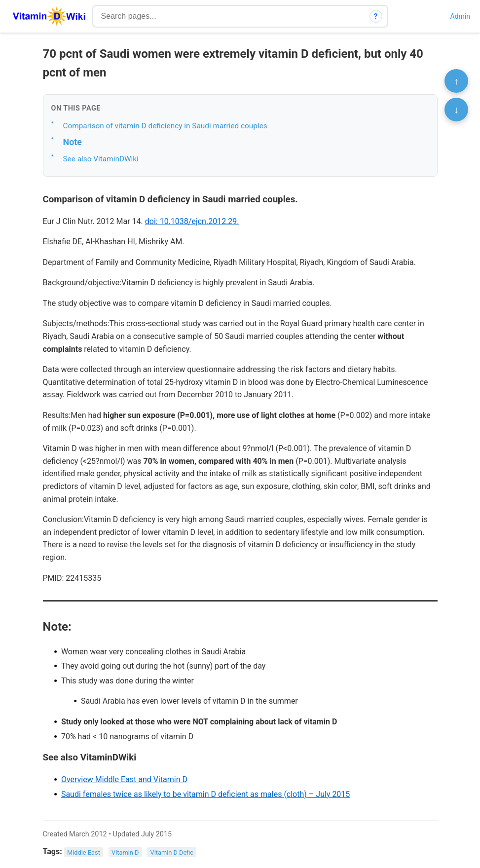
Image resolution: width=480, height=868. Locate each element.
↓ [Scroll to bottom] (456, 110)
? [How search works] (376, 16)
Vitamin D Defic (172, 852)
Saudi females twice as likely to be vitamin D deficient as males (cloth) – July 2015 (205, 794)
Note (73, 142)
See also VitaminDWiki (101, 159)
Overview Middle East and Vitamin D (124, 779)
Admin (460, 16)
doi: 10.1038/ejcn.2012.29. (192, 221)
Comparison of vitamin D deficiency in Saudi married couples (165, 126)
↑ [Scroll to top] (456, 81)
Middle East (84, 852)
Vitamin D (125, 852)
